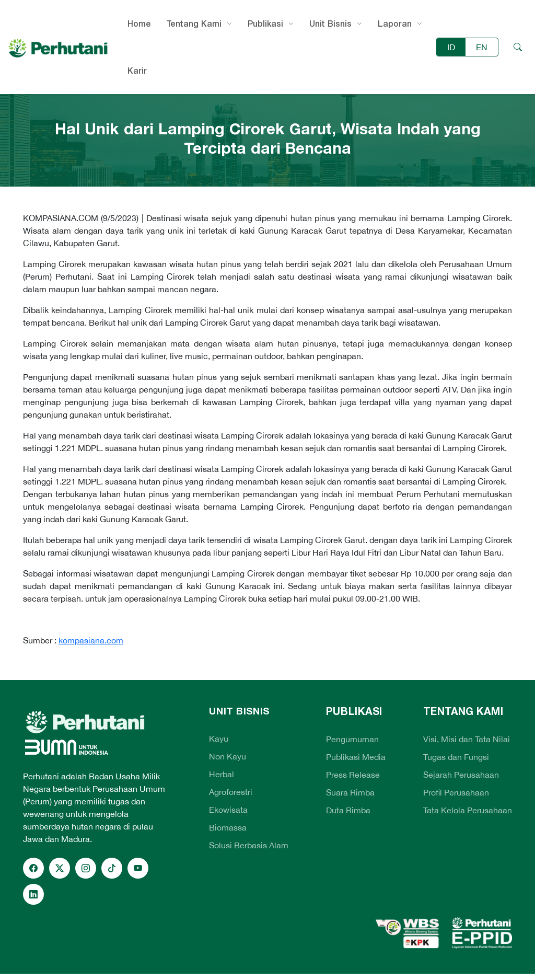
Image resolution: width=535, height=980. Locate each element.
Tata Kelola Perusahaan (468, 810)
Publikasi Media (356, 757)
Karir (137, 71)
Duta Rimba (348, 810)
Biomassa (228, 827)
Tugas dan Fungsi (456, 757)
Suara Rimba (350, 792)
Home (139, 24)
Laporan (395, 24)
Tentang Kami (194, 24)
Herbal (222, 774)
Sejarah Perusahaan (461, 775)
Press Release (353, 775)
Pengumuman (352, 739)
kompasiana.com (91, 640)
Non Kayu (228, 756)
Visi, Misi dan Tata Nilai (467, 739)
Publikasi (265, 24)
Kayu (219, 739)
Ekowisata (228, 810)
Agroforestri (231, 792)
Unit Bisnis (330, 24)
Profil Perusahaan (456, 792)
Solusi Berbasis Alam (249, 845)
